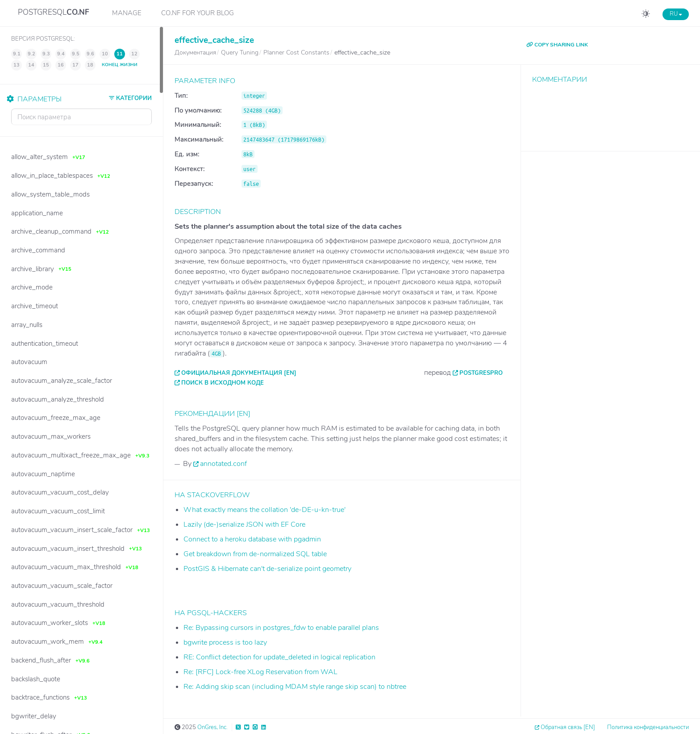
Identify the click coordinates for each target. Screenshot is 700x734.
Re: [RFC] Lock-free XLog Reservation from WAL (260, 672)
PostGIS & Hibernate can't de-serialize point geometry (267, 569)
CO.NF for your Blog (198, 13)
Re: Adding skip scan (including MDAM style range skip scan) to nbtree (295, 687)
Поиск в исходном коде (223, 383)
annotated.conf (223, 464)
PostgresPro (481, 373)
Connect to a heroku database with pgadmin (252, 539)
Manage (127, 13)
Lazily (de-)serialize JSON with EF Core (244, 524)
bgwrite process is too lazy (225, 642)
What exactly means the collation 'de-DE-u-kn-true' (265, 510)
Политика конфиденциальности (648, 727)
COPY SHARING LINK (557, 45)
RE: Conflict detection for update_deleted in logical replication (279, 657)
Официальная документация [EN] (239, 373)
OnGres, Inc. (212, 727)
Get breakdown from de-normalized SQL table (255, 554)
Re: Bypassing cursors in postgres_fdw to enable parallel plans (281, 628)
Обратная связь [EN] (568, 727)
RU (676, 14)
